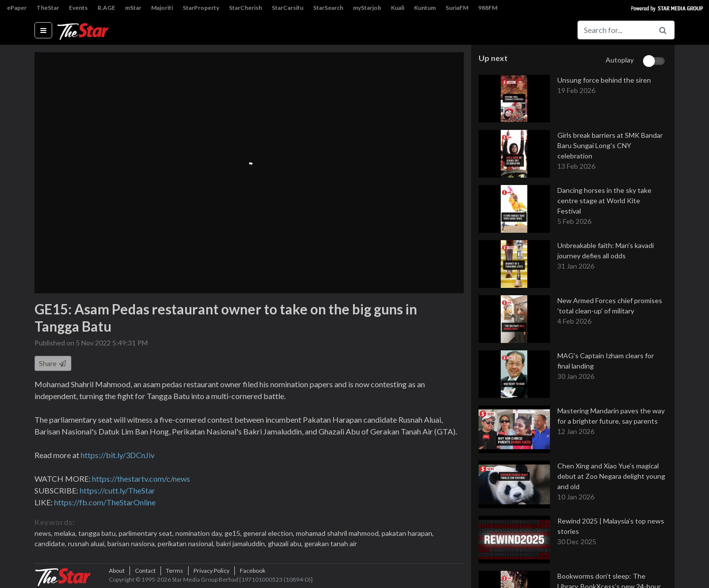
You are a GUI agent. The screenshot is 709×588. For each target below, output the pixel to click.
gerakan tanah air (331, 543)
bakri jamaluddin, (242, 543)
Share (53, 363)
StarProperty (201, 8)
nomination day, (200, 533)
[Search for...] (614, 30)
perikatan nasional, (187, 543)
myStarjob (367, 8)
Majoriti (162, 8)
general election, (270, 533)
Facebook (253, 571)
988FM (488, 8)
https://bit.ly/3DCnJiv (118, 455)
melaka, (66, 533)
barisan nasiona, (132, 543)
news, (44, 533)
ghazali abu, (286, 543)
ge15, (234, 533)
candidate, (51, 543)
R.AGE (106, 8)
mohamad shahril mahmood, (339, 533)
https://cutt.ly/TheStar (117, 490)
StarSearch (328, 8)
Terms (175, 571)
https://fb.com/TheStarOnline (105, 502)
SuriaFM (457, 8)
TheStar (48, 8)
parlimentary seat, (147, 533)
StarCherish (245, 8)
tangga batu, (98, 533)
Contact (145, 571)
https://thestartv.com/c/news (141, 479)
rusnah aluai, (88, 543)
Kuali (398, 8)
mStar (133, 8)
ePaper (17, 8)
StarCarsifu (288, 8)
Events (78, 8)
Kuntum (425, 8)
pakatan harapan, (408, 533)
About (117, 571)
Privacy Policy (211, 571)
